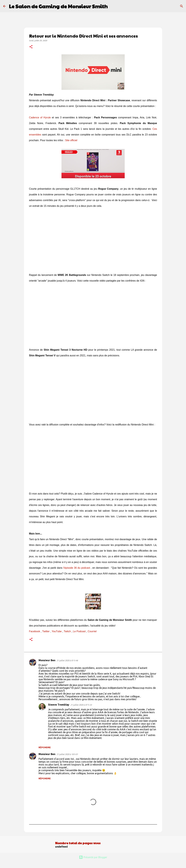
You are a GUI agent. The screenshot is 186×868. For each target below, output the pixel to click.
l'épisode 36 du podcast (77, 568)
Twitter (46, 631)
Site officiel (71, 140)
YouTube (57, 631)
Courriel (92, 631)
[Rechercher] (112, 6)
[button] (31, 47)
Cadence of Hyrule (40, 117)
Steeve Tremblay (59, 705)
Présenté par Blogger (93, 857)
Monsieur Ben (47, 660)
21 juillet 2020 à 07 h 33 (81, 705)
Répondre (45, 747)
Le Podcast (79, 631)
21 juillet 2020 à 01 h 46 (67, 660)
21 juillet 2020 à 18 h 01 (67, 754)
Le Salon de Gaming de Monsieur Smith (58, 6)
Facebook (35, 631)
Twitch (67, 631)
